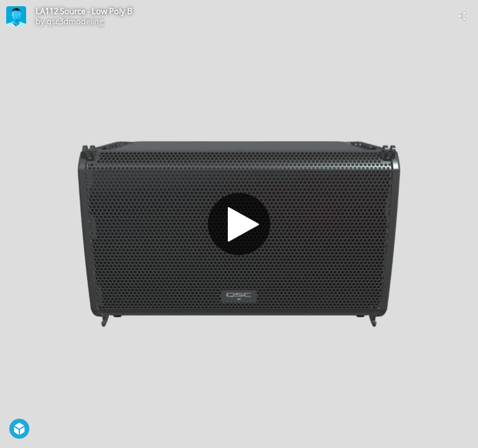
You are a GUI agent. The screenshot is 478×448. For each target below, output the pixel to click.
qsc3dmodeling (75, 21)
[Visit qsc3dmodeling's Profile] (16, 16)
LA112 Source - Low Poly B (84, 11)
